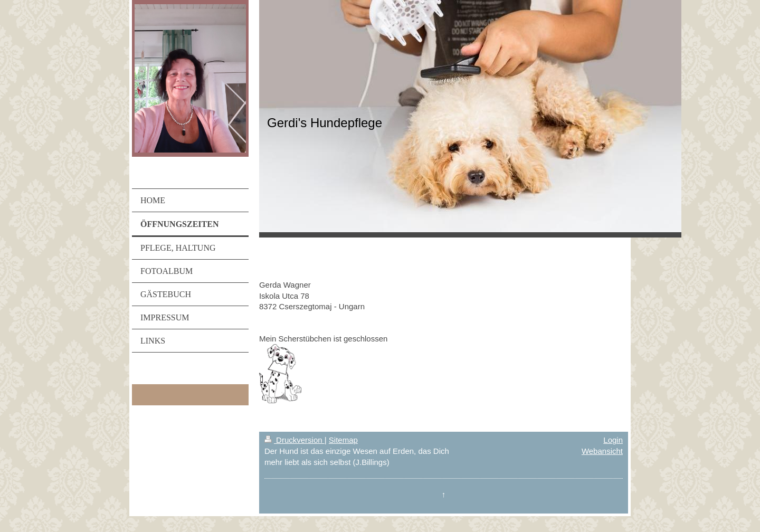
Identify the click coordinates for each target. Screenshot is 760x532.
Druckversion (294, 440)
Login (613, 440)
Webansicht (602, 451)
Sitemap (343, 440)
